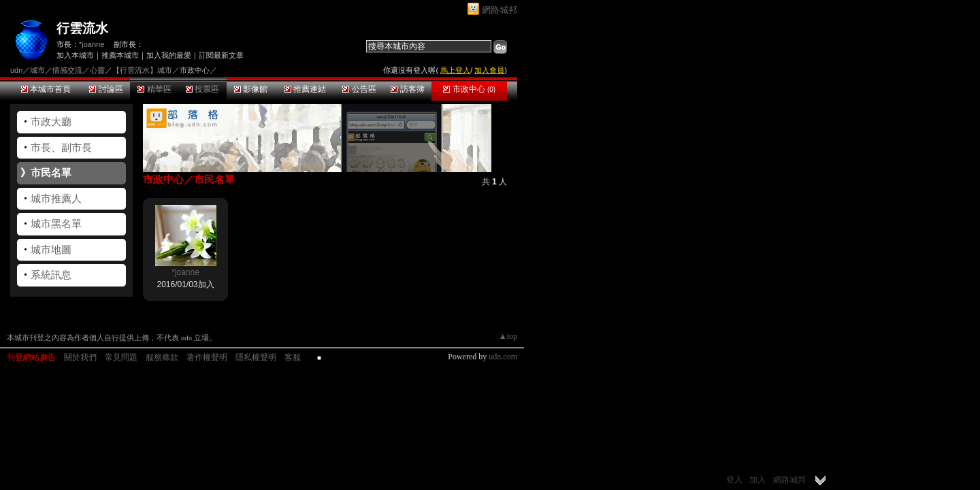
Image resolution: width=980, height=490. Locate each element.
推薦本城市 (120, 55)
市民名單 (51, 173)
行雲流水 (82, 28)
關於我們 (80, 357)
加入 (757, 480)
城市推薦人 (56, 198)
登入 (734, 480)
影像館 (251, 89)
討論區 (106, 89)
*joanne (92, 44)
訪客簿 (407, 89)
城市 (37, 70)
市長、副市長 (61, 147)
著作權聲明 (207, 357)
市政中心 (469, 89)
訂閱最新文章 (221, 55)
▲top (508, 336)
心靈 (97, 70)
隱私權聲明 (256, 357)
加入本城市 (75, 55)
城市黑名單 (56, 224)
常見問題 (121, 357)
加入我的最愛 (169, 55)
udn (16, 70)
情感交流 (67, 70)
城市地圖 (51, 249)
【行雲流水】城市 (142, 70)
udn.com (503, 357)
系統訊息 (51, 275)
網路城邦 (500, 10)
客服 (293, 357)
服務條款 (162, 357)
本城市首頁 (46, 89)
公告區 (359, 89)
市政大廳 (51, 121)
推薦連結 (305, 89)
